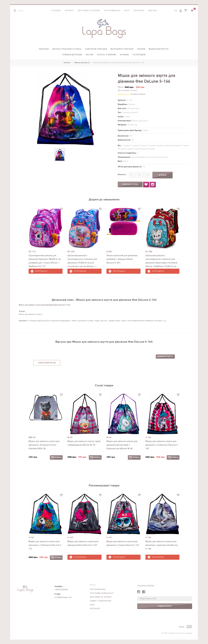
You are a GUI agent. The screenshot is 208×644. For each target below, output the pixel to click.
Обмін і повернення (101, 601)
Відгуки (153, 11)
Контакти (139, 11)
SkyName (124, 55)
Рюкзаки (44, 49)
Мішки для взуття (159, 49)
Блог (127, 11)
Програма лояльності (102, 593)
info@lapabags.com (63, 597)
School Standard (107, 55)
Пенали (141, 49)
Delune (90, 55)
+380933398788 (61, 590)
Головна (56, 11)
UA (176, 11)
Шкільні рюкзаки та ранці (67, 49)
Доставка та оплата (89, 11)
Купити (56, 457)
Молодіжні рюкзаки (122, 49)
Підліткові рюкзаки (96, 49)
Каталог (69, 11)
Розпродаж (139, 55)
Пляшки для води (72, 55)
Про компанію (112, 11)
